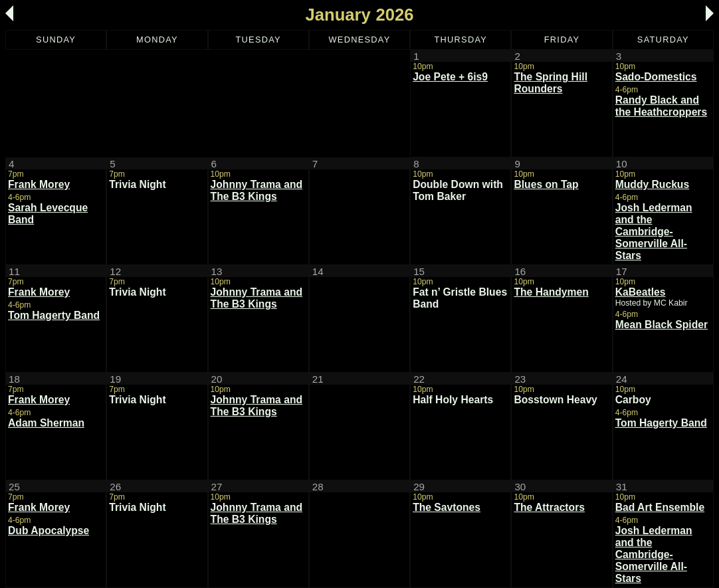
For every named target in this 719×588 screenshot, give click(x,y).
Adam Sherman (46, 423)
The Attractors (549, 507)
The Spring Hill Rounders (551, 83)
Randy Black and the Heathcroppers (661, 106)
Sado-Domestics (656, 77)
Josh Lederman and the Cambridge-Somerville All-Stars (654, 232)
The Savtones (447, 507)
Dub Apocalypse (49, 531)
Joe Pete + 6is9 (450, 77)
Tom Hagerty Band (54, 315)
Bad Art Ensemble (660, 507)
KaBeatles (641, 292)
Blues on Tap (546, 184)
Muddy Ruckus (652, 184)
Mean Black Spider (662, 325)
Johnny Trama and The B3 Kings (257, 190)
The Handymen (551, 292)
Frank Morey (39, 184)
